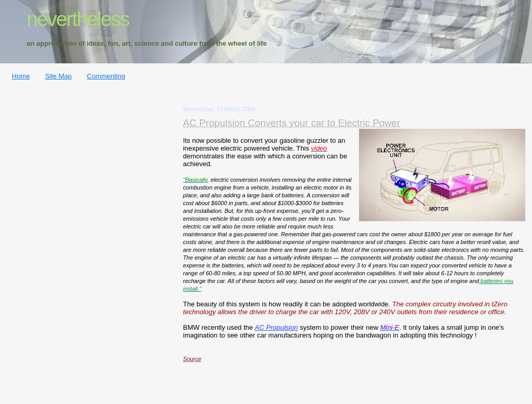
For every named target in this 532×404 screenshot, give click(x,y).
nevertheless (78, 19)
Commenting (106, 76)
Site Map (58, 76)
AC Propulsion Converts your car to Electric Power (291, 123)
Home (21, 76)
